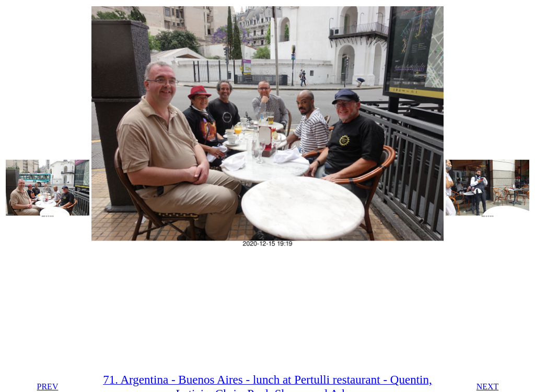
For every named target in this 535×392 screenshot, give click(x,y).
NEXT (488, 387)
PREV (48, 387)
